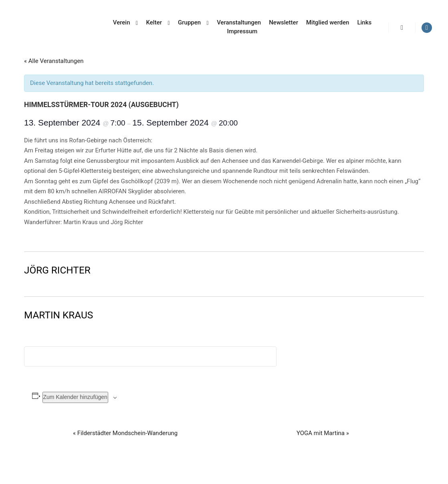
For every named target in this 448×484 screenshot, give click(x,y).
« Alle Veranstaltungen (54, 61)
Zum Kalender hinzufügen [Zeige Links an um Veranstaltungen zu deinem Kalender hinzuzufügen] (75, 397)
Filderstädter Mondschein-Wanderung (125, 433)
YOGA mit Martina (323, 433)
